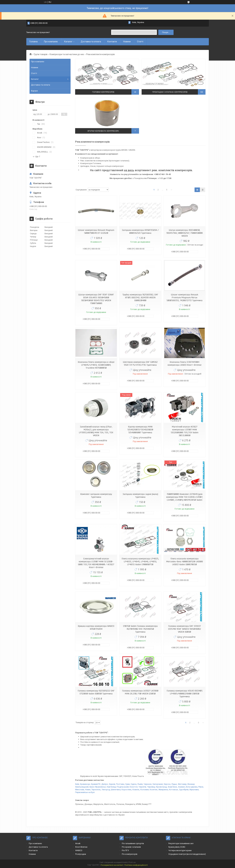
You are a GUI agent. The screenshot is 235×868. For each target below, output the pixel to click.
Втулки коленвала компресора (103, 131)
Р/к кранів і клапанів (131, 847)
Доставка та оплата (91, 42)
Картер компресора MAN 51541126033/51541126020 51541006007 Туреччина (140, 430)
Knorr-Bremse (81, 847)
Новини (127, 42)
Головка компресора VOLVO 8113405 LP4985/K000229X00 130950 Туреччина (185, 694)
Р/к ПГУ (125, 850)
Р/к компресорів (130, 854)
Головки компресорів (103, 92)
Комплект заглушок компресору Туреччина (96, 496)
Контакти (112, 42)
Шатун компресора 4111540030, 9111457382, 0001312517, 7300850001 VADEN (185, 233)
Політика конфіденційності (136, 865)
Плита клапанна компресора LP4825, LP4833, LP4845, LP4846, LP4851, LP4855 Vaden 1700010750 (140, 562)
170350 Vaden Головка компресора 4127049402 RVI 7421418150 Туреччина (140, 629)
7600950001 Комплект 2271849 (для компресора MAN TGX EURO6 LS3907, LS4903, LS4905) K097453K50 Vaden (185, 497)
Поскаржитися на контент (112, 865)
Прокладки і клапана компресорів (170, 92)
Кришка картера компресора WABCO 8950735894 (96, 627)
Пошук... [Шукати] (166, 32)
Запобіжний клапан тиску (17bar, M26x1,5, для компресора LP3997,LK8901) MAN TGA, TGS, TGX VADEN (96, 431)
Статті (140, 42)
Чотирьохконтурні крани (180, 850)
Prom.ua (132, 862)
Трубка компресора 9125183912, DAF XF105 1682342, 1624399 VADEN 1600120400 (140, 297)
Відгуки (34, 91)
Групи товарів (41, 54)
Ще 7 (38, 157)
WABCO (79, 850)
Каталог (68, 42)
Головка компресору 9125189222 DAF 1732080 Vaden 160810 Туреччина (96, 692)
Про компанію (51, 42)
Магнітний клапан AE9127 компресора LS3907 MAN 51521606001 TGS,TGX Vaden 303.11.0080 (185, 431)
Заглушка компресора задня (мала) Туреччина (140, 496)
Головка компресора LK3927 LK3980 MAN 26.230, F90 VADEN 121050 (140, 692)
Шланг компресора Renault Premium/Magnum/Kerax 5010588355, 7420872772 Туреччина (185, 297)
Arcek (78, 843)
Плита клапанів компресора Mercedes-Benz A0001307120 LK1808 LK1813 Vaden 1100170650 (185, 562)
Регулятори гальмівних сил (181, 843)
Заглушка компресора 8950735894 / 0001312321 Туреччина (140, 232)
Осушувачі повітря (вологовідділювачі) (187, 854)
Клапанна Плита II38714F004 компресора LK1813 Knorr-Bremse (185, 363)
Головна (33, 42)
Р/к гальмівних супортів (133, 843)
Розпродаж (81, 854)
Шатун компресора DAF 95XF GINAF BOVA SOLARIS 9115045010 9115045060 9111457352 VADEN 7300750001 (96, 299)
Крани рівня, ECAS (177, 847)
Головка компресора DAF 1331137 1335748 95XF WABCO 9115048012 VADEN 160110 (185, 629)
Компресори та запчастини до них (67, 54)
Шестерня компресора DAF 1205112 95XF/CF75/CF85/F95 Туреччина (140, 363)
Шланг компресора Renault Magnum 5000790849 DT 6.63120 (96, 232)
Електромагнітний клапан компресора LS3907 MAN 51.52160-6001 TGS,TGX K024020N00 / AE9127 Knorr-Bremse (96, 563)
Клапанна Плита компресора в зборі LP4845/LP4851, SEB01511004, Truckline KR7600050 (96, 365)
